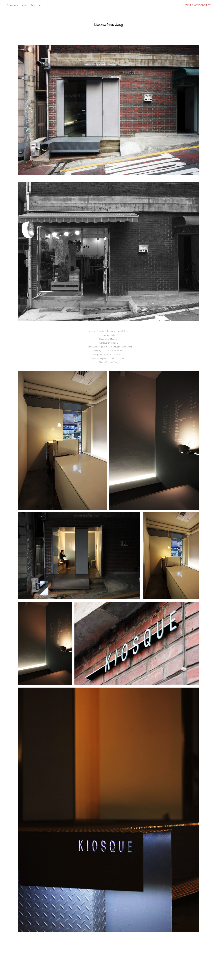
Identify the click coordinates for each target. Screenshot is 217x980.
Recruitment (36, 5)
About (24, 5)
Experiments (12, 5)
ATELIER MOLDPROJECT (198, 5)
